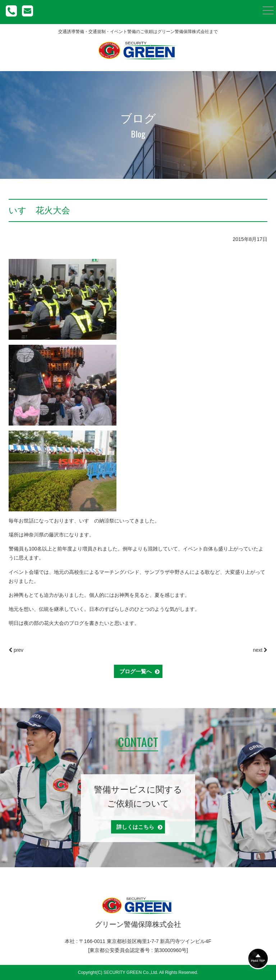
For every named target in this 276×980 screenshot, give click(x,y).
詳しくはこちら (139, 827)
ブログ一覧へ (140, 671)
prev (16, 650)
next (260, 650)
